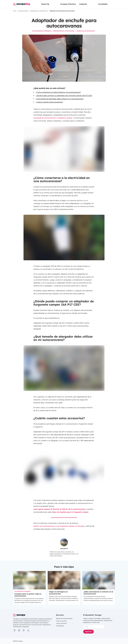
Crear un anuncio (61, 621)
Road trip (45, 4)
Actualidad (103, 4)
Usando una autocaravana (86, 31)
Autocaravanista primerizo (42, 31)
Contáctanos (60, 626)
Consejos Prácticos (68, 4)
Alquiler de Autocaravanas (64, 618)
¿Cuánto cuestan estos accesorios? (49, 102)
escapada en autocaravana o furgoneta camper (53, 118)
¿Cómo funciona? (61, 623)
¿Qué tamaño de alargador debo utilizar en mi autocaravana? (60, 99)
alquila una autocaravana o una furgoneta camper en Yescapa (59, 526)
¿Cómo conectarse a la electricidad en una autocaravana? (58, 92)
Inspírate (83, 4)
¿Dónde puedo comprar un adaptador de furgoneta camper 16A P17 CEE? (64, 95)
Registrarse (88, 632)
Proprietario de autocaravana (64, 31)
